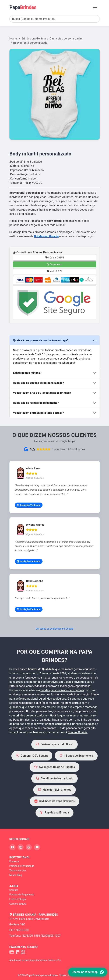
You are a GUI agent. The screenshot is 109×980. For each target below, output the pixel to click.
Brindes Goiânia (78, 732)
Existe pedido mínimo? (27, 373)
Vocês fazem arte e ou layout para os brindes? (42, 393)
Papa (23, 7)
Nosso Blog (16, 875)
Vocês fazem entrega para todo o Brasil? (38, 413)
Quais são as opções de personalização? (39, 383)
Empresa (14, 861)
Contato (14, 890)
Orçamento (54, 264)
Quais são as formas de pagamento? (36, 403)
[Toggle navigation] (95, 8)
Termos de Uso (18, 871)
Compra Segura (18, 904)
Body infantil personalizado (30, 43)
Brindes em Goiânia (34, 39)
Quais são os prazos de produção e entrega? (41, 340)
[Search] (55, 19)
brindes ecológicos (54, 699)
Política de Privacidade (22, 866)
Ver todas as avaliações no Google (54, 629)
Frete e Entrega (18, 899)
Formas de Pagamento (22, 895)
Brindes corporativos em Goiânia (53, 682)
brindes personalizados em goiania (62, 690)
